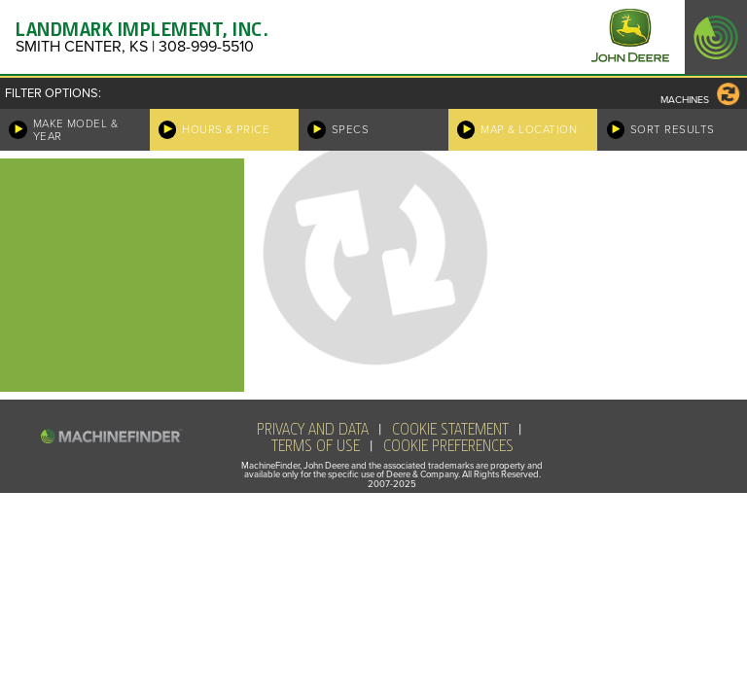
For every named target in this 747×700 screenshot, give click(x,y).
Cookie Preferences (448, 446)
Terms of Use (316, 446)
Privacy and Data (313, 430)
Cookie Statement (450, 430)
